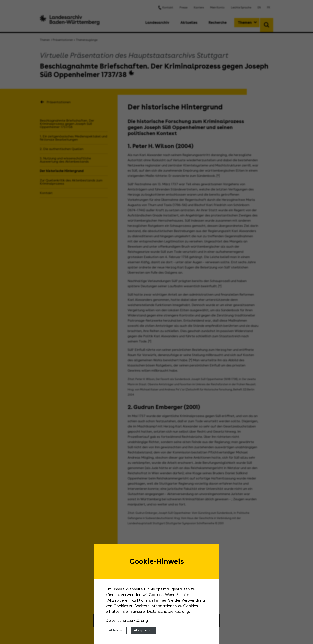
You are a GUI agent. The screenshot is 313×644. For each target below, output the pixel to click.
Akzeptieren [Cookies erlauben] (143, 630)
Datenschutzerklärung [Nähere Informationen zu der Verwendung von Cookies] (127, 620)
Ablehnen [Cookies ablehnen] (116, 630)
